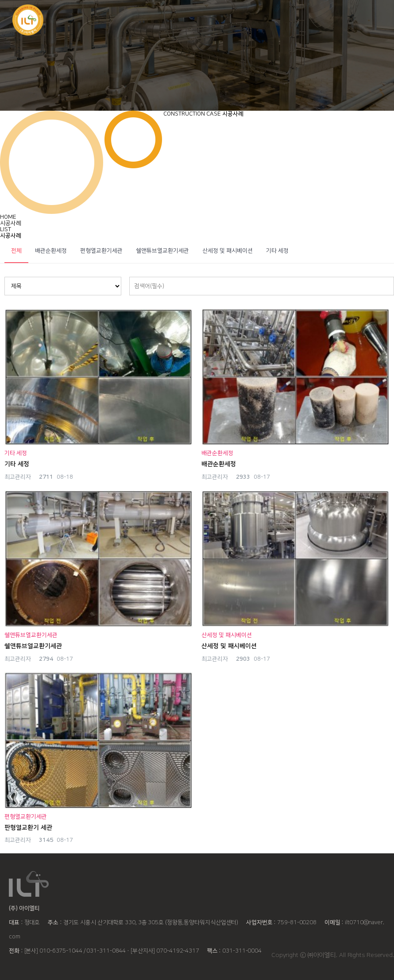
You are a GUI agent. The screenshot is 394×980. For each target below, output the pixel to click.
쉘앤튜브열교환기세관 (162, 251)
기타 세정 (277, 251)
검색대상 (5, 277)
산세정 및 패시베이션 (228, 251)
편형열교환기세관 (101, 251)
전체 (16, 251)
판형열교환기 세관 (28, 828)
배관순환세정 (51, 251)
